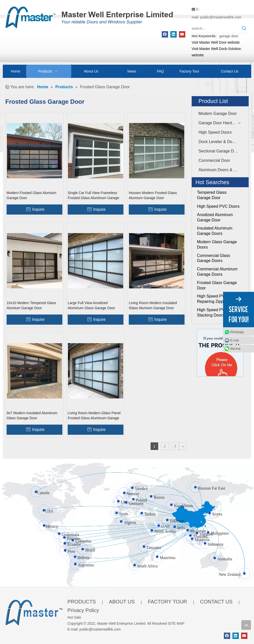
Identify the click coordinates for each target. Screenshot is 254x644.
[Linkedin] (174, 34)
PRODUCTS (82, 602)
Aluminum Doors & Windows (222, 170)
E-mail (234, 340)
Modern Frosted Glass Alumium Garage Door (31, 195)
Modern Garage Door (218, 114)
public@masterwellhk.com (221, 17)
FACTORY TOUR (167, 602)
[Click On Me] (220, 353)
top (246, 625)
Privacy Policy (83, 610)
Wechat (235, 349)
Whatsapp (237, 332)
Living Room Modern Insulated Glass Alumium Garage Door (153, 305)
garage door (229, 36)
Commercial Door (214, 160)
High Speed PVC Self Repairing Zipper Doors (218, 299)
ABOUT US (122, 602)
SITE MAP (176, 623)
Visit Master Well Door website (216, 42)
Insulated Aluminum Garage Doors (215, 231)
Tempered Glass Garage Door (212, 195)
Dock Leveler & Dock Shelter (222, 142)
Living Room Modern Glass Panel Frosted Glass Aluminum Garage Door (94, 416)
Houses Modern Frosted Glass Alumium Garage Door (153, 195)
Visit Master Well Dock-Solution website (216, 52)
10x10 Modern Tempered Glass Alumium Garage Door (31, 305)
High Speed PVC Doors (218, 206)
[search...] (216, 28)
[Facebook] (165, 34)
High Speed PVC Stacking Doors (212, 312)
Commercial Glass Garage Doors (214, 258)
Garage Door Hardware (220, 123)
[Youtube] (182, 34)
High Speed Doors (215, 132)
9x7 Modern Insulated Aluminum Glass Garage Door (32, 415)
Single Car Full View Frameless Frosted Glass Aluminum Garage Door (93, 196)
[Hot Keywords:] (244, 28)
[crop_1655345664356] (34, 612)
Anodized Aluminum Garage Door (215, 217)
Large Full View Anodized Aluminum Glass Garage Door (91, 305)
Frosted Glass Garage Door (217, 285)
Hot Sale (74, 617)
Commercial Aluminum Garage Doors (217, 272)
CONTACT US (216, 602)
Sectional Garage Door (219, 151)
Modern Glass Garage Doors (217, 245)
